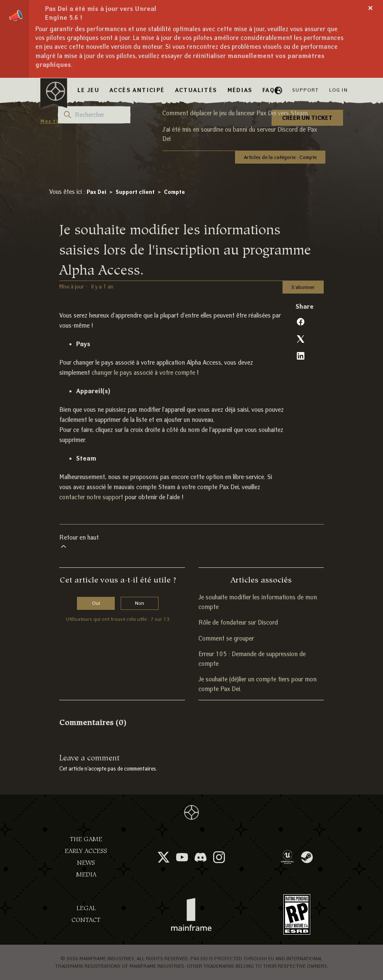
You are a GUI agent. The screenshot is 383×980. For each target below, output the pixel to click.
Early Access (86, 851)
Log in (338, 90)
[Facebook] (301, 322)
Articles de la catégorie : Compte (280, 157)
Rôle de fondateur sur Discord (238, 622)
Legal (86, 908)
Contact (86, 920)
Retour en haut (79, 542)
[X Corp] (301, 339)
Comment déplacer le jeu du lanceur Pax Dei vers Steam (235, 113)
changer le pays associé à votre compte (143, 373)
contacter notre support (91, 497)
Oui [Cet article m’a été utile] (96, 603)
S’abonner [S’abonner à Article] (303, 287)
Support (305, 90)
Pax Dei (96, 192)
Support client (135, 192)
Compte (174, 192)
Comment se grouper (226, 638)
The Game (86, 839)
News (86, 863)
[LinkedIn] (301, 356)
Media (86, 875)
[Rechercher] (94, 115)
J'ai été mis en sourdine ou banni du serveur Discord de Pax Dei (240, 134)
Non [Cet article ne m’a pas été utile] (140, 603)
